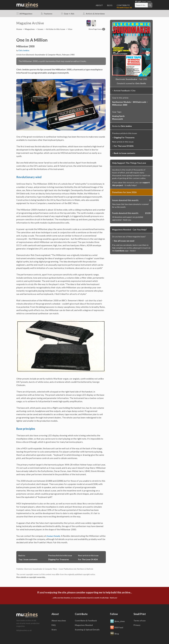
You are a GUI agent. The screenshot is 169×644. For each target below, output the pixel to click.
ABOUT (99, 5)
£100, (95, 484)
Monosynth (117, 119)
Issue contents (31, 559)
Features (47, 14)
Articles (56, 29)
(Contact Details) (53, 536)
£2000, (60, 481)
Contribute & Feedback (86, 621)
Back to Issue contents (125, 153)
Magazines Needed (84, 625)
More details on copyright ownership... (31, 577)
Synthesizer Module (121, 102)
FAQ (54, 625)
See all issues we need (124, 241)
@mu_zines (117, 621)
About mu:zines (59, 621)
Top (20, 559)
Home (19, 29)
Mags (30, 29)
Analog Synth (118, 116)
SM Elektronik (139, 102)
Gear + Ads (68, 14)
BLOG (110, 5)
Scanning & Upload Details (87, 630)
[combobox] (144, 5)
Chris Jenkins (24, 51)
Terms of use (140, 621)
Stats (54, 630)
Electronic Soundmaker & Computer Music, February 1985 (50, 55)
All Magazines (24, 14)
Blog (114, 634)
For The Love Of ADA (88, 559)
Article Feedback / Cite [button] (125, 91)
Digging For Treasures (59, 559)
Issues (40, 29)
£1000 (49, 481)
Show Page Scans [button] (97, 29)
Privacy (137, 625)
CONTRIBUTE (123, 5)
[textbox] (141, 5)
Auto (149, 1)
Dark (144, 1)
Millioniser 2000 (120, 105)
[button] (91, 23)
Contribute (120, 251)
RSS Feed (117, 628)
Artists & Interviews (94, 14)
